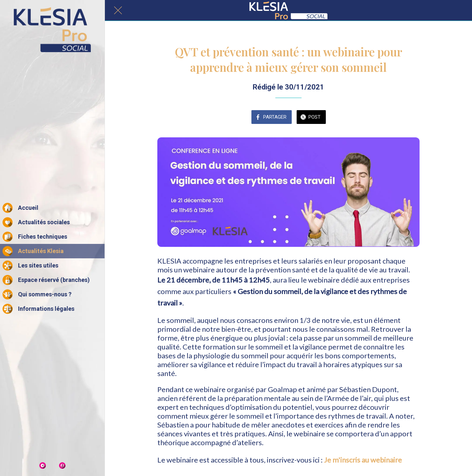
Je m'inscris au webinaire (363, 460)
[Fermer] (118, 10)
